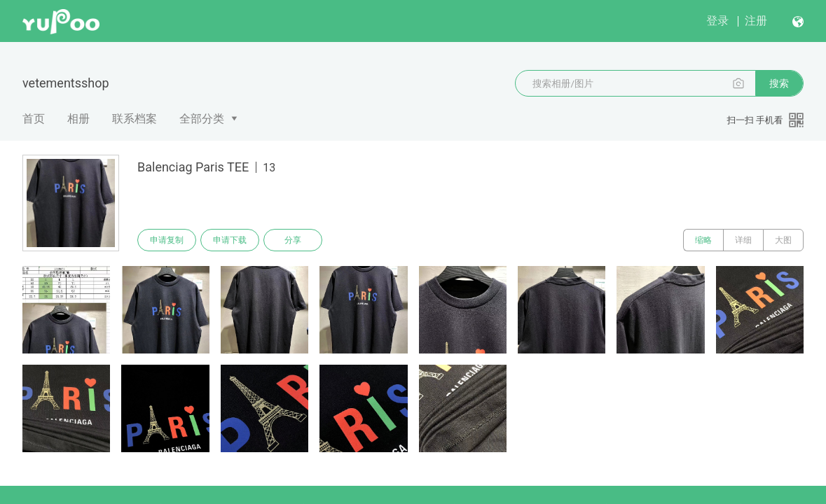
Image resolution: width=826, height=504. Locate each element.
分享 (293, 240)
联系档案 (135, 119)
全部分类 (202, 119)
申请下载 (230, 240)
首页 (34, 119)
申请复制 (167, 240)
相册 (78, 119)
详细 (743, 240)
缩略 (703, 240)
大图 (783, 240)
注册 (756, 21)
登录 (717, 21)
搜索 (779, 83)
